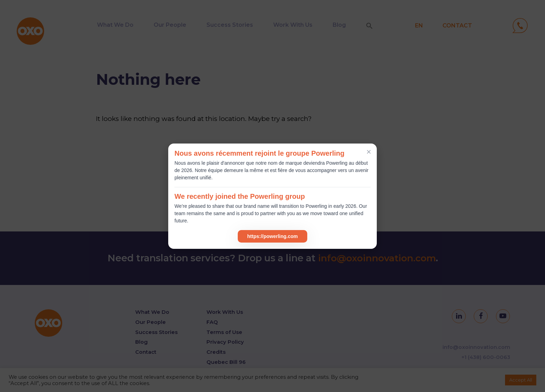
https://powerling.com (272, 236)
